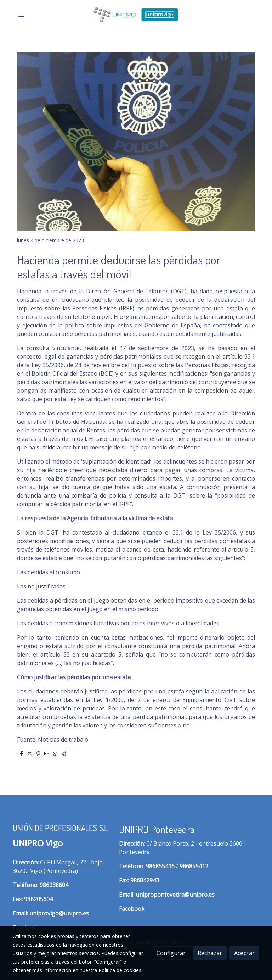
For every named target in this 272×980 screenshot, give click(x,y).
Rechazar (210, 953)
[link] (136, 15)
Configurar (171, 953)
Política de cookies (120, 970)
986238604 (54, 885)
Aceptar (244, 953)
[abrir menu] (21, 15)
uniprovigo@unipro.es (59, 913)
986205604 (38, 899)
